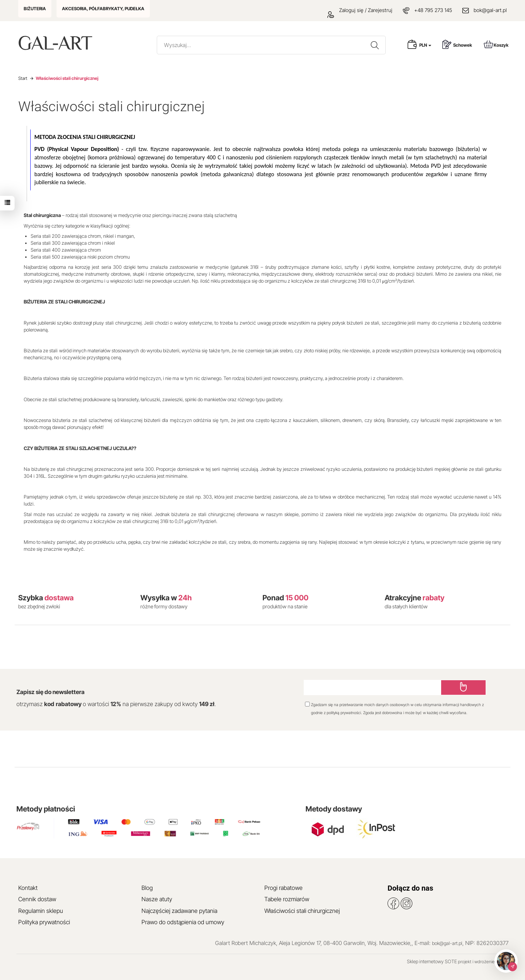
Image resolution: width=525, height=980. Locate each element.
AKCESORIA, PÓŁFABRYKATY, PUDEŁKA (103, 9)
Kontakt (28, 888)
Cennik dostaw (37, 899)
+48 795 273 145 (433, 10)
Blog (147, 888)
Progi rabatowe (283, 888)
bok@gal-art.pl (490, 10)
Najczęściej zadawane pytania (179, 911)
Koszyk (496, 44)
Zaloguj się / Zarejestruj (360, 10)
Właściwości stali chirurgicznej (302, 911)
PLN (425, 45)
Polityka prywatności (44, 922)
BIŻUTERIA (35, 9)
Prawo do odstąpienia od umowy (183, 922)
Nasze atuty (157, 899)
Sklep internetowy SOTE (432, 961)
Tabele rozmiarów (287, 899)
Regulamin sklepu (41, 911)
